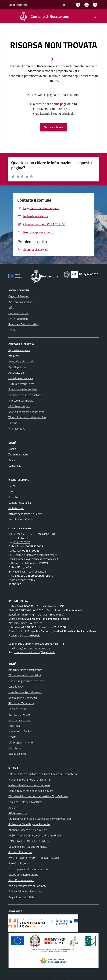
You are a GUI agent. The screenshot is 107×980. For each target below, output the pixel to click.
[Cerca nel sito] (94, 16)
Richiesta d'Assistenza (21, 703)
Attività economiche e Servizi (25, 514)
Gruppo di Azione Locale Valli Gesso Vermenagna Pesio (40, 819)
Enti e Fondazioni (18, 319)
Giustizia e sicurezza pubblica (25, 395)
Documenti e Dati (18, 313)
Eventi (12, 486)
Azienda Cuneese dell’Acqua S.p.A (28, 830)
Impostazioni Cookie (20, 731)
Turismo (13, 423)
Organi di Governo (19, 296)
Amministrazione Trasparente (25, 670)
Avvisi (12, 460)
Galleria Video (16, 508)
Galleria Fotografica (20, 503)
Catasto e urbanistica (21, 378)
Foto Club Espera (18, 863)
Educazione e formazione (23, 389)
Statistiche (15, 748)
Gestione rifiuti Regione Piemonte (28, 847)
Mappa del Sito (17, 754)
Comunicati (15, 466)
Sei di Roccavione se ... (21, 880)
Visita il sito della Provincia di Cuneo (29, 785)
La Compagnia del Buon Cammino (28, 869)
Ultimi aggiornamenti (21, 742)
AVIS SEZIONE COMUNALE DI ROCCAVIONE (34, 858)
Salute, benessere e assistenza (26, 412)
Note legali (15, 726)
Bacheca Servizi (17, 709)
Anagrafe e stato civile (21, 361)
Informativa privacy (20, 720)
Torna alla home (53, 127)
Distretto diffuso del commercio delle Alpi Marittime (38, 796)
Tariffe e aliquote (18, 454)
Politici (12, 330)
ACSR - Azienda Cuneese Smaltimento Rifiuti (35, 835)
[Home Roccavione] (43, 16)
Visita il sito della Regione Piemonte (29, 779)
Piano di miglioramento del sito (26, 681)
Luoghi (12, 491)
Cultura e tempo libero (21, 384)
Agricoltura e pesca (19, 350)
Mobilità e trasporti (19, 406)
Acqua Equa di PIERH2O (22, 897)
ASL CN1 (14, 807)
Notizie (12, 449)
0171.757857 (22, 542)
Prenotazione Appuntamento (25, 692)
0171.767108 (21, 538)
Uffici (11, 307)
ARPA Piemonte (18, 813)
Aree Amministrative (20, 302)
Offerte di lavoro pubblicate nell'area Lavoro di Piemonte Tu (43, 774)
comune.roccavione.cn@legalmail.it (36, 555)
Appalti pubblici (17, 367)
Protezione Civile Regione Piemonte (29, 824)
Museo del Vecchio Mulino (23, 875)
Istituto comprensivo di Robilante (28, 886)
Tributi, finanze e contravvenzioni (27, 417)
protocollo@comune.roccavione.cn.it (37, 559)
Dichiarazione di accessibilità (25, 675)
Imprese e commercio (21, 400)
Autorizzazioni (16, 373)
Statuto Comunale (19, 714)
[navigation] (7, 16)
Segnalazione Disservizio (23, 698)
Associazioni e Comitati (22, 519)
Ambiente (14, 356)
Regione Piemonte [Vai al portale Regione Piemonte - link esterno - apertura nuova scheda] (18, 5)
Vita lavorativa (17, 428)
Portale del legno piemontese (25, 891)
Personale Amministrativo (23, 324)
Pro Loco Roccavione (20, 852)
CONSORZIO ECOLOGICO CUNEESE (29, 841)
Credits (12, 737)
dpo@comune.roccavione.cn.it (33, 648)
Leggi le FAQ (16, 686)
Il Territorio (14, 497)
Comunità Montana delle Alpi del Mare (31, 791)
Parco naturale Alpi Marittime (25, 802)
